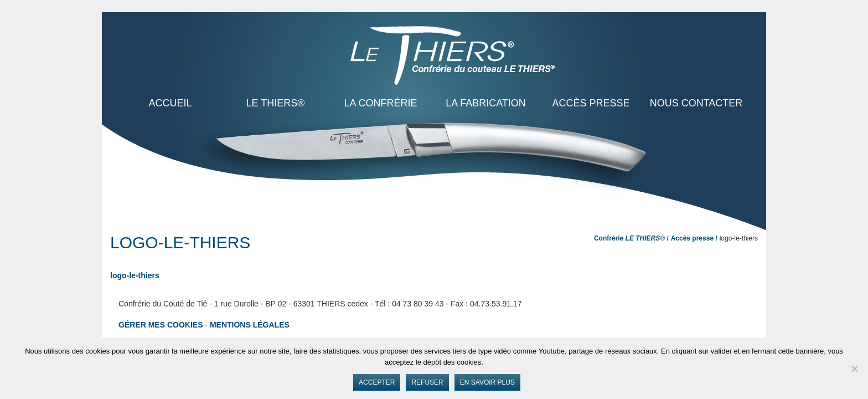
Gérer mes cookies (161, 325)
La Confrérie (380, 103)
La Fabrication (486, 103)
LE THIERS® (276, 103)
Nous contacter (696, 103)
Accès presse (591, 103)
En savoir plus (487, 382)
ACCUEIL (170, 103)
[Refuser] (854, 369)
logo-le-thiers (135, 275)
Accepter (377, 382)
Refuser (427, 382)
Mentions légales (250, 325)
